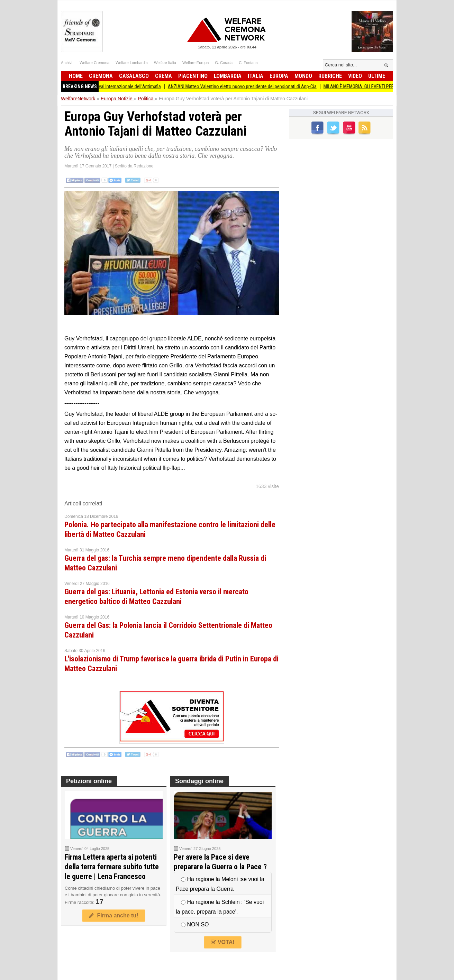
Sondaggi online (199, 781)
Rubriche (330, 76)
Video (355, 76)
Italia (256, 76)
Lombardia (228, 76)
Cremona (101, 76)
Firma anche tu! (113, 915)
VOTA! (223, 942)
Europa (279, 76)
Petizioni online (89, 781)
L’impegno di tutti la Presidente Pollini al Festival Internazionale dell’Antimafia (98, 86)
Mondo (303, 76)
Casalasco (134, 76)
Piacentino (193, 76)
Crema (164, 76)
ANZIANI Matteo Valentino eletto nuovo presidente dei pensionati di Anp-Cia (254, 86)
